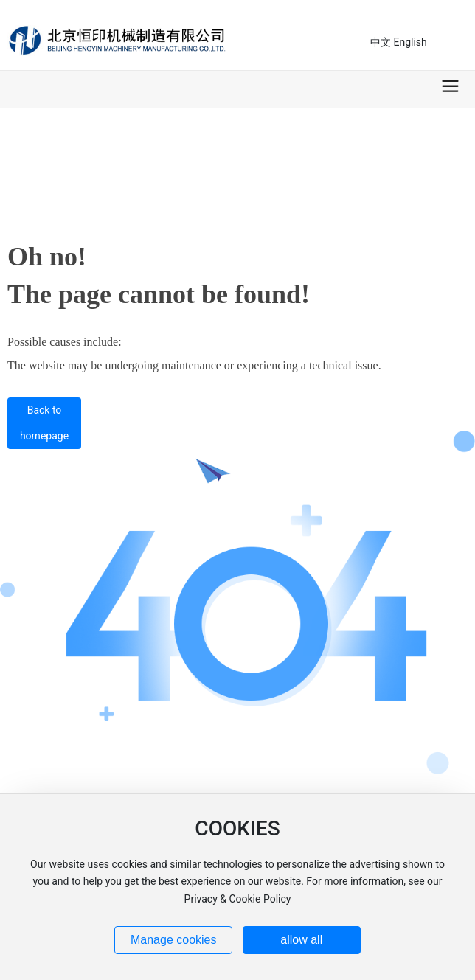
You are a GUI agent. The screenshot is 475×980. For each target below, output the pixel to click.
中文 (381, 42)
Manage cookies (174, 940)
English (410, 42)
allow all (301, 940)
